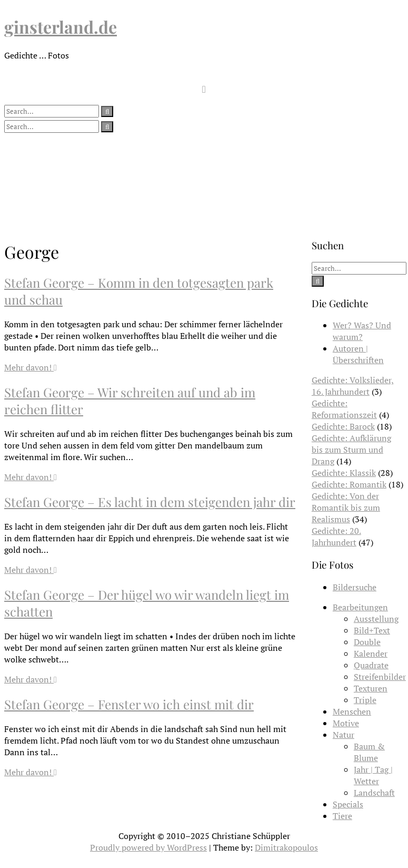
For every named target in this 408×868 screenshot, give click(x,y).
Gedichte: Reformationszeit (344, 409)
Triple (365, 700)
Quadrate (371, 665)
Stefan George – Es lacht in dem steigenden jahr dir (150, 502)
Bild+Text (372, 630)
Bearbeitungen (360, 607)
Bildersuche (355, 587)
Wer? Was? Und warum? (362, 331)
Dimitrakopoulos (286, 847)
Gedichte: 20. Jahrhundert (336, 537)
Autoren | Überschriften (358, 354)
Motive (346, 723)
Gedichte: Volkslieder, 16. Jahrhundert (353, 386)
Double (367, 642)
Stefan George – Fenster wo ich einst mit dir (129, 704)
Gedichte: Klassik (344, 473)
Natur (344, 735)
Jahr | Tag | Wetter (373, 775)
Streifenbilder (380, 677)
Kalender (371, 654)
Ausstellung (376, 619)
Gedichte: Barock (343, 426)
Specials (348, 804)
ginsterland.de (61, 27)
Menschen (352, 711)
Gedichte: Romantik (349, 484)
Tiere (342, 816)
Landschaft (374, 793)
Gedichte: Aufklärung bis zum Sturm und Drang (351, 450)
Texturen (371, 688)
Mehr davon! (31, 367)
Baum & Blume (369, 752)
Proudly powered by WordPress (148, 847)
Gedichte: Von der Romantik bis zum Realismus (346, 508)
